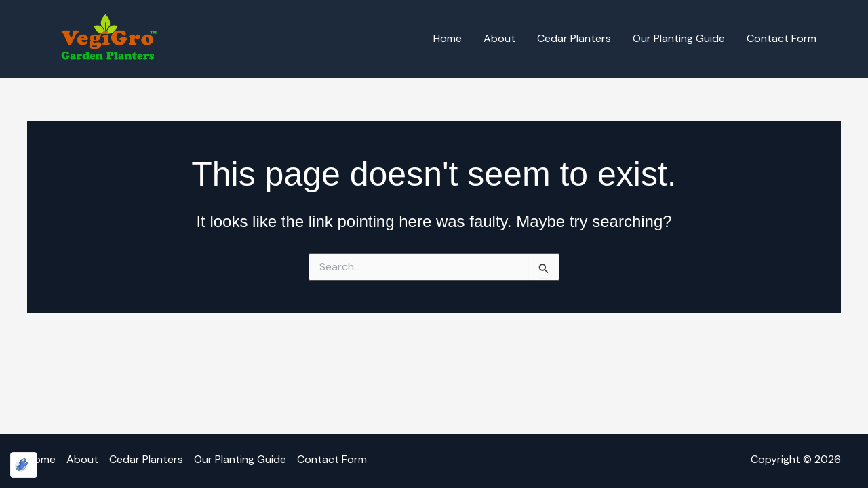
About (499, 38)
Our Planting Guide (679, 38)
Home (448, 38)
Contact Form (782, 38)
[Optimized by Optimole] (24, 465)
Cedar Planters (574, 38)
